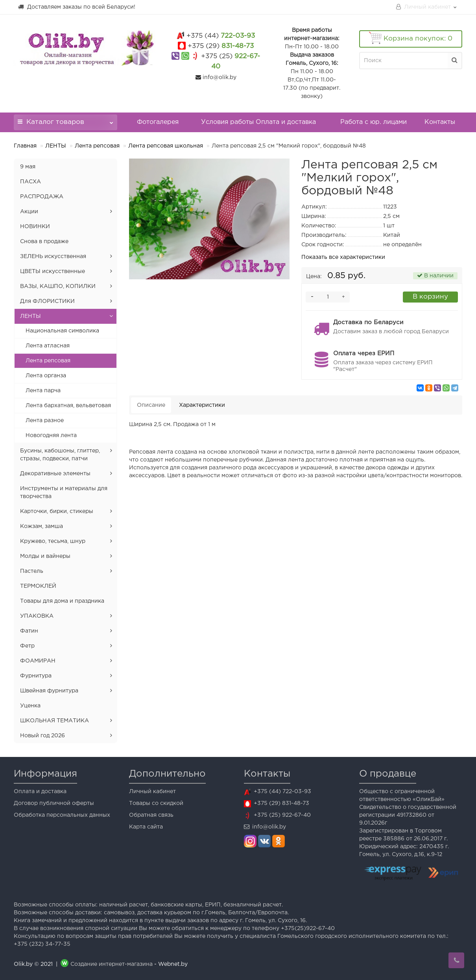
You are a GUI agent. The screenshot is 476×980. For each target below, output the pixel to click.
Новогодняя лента (51, 436)
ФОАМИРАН (38, 661)
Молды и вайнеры (45, 556)
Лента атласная (48, 346)
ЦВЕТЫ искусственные (53, 271)
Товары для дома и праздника (62, 601)
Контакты (440, 122)
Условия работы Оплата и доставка (258, 122)
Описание (151, 405)
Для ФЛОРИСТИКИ (47, 301)
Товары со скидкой (156, 803)
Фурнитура (36, 676)
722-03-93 (221, 36)
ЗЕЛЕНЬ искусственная (53, 257)
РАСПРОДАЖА (42, 197)
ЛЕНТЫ (56, 146)
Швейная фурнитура (49, 691)
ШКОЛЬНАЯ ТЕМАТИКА (54, 721)
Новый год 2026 (42, 736)
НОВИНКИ (35, 227)
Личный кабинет (152, 792)
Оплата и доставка (40, 792)
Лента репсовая (97, 146)
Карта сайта (146, 827)
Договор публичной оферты (54, 803)
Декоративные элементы (55, 474)
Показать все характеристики (343, 257)
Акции (29, 212)
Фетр (27, 646)
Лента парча (43, 391)
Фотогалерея (158, 122)
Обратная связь (151, 815)
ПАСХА (30, 182)
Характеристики (202, 405)
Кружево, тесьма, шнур (53, 541)
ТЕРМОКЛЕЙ (38, 586)
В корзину (430, 297)
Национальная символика (62, 331)
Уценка (30, 706)
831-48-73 (221, 46)
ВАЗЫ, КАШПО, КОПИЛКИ (58, 286)
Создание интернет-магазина (112, 964)
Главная (25, 146)
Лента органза (46, 376)
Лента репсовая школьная (166, 146)
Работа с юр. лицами (374, 122)
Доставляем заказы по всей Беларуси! (77, 7)
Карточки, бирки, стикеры (57, 511)
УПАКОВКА (37, 616)
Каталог (65, 120)
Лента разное (45, 421)
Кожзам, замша (42, 526)
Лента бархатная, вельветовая (68, 406)
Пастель (32, 571)
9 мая (28, 167)
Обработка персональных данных (62, 815)
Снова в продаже (44, 242)
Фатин (29, 631)
